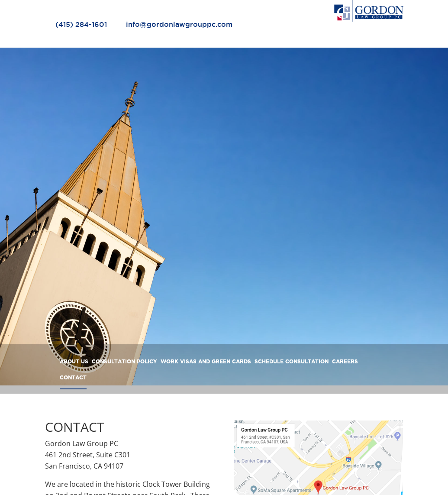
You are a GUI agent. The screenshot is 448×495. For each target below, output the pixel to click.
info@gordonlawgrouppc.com (179, 24)
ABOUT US (74, 361)
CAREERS (345, 361)
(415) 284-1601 (81, 24)
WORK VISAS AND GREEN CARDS (206, 361)
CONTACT (73, 377)
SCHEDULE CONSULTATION (292, 361)
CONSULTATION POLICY (124, 361)
